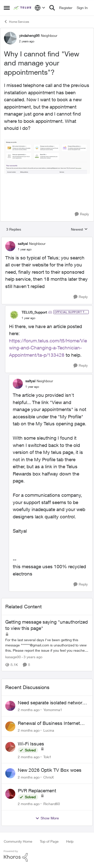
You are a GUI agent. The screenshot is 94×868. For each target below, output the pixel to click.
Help (70, 841)
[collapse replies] (47, 239)
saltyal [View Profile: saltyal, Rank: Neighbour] (23, 244)
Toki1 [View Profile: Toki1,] (47, 757)
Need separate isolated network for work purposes (51, 703)
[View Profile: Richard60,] (10, 794)
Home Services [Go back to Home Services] (16, 22)
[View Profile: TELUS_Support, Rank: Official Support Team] (14, 315)
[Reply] (82, 214)
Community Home (18, 841)
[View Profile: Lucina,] (10, 726)
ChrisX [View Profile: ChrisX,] (49, 777)
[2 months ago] (29, 710)
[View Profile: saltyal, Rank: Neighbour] (10, 246)
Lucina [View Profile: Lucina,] (49, 730)
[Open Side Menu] (7, 8)
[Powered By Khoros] (47, 856)
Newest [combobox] (79, 229)
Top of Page (49, 841)
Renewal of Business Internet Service (49, 723)
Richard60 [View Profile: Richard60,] (52, 804)
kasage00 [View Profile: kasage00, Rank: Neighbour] (13, 657)
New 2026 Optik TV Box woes (50, 770)
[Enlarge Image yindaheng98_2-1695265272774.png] (47, 157)
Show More (47, 818)
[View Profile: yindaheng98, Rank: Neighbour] (10, 38)
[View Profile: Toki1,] (10, 747)
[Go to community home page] (23, 8)
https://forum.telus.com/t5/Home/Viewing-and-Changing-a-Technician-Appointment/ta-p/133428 (48, 348)
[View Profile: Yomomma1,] (10, 706)
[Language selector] (40, 8)
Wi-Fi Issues (31, 744)
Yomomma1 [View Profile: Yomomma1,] (53, 710)
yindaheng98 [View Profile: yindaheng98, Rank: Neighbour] (29, 35)
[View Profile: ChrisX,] (10, 773)
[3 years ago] (32, 657)
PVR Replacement (37, 791)
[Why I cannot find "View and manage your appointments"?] (25, 249)
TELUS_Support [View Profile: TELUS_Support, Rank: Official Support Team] (34, 312)
